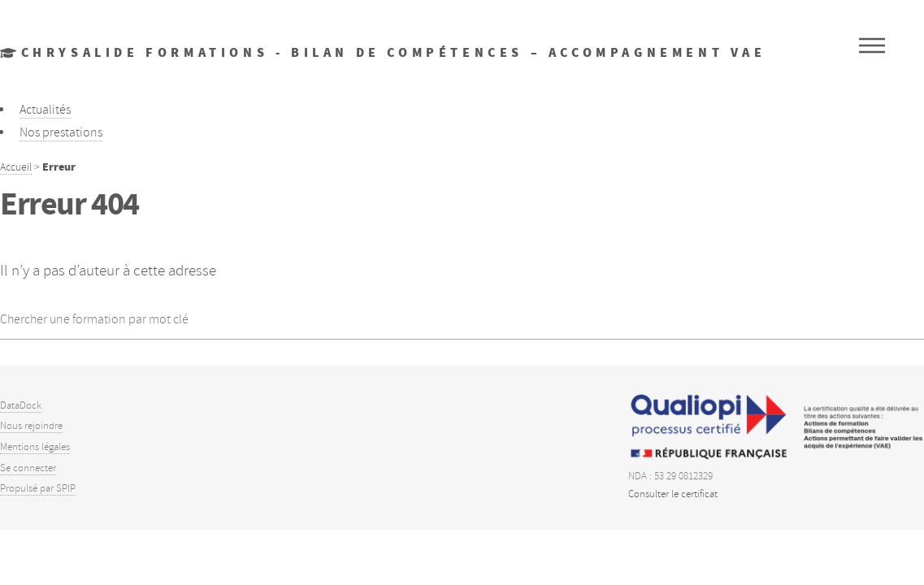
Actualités (45, 110)
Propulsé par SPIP (38, 488)
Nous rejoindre (31, 426)
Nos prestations (61, 132)
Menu (872, 45)
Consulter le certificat (673, 494)
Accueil (16, 167)
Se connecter (28, 468)
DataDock (21, 405)
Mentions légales (35, 447)
